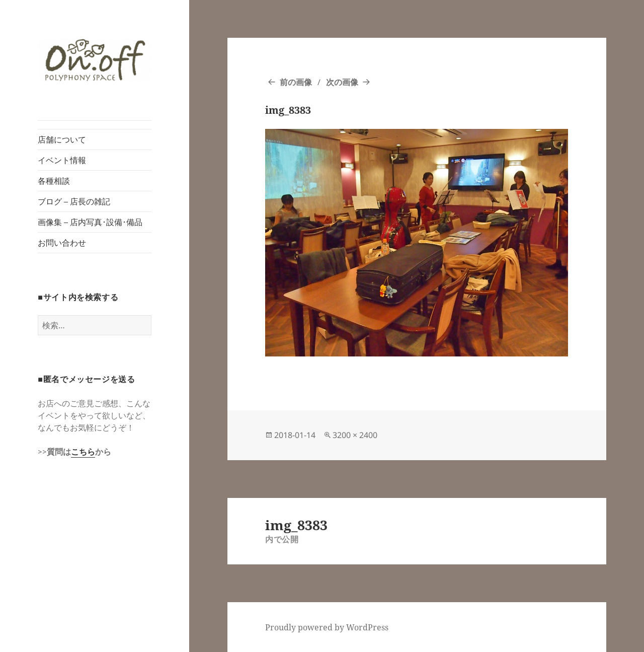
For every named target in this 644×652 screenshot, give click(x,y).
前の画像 (296, 82)
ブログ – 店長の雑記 (74, 201)
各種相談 (54, 181)
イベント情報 (62, 160)
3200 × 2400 (355, 435)
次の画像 (342, 82)
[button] (95, 60)
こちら (83, 452)
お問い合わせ (62, 243)
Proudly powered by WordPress (327, 627)
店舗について (62, 139)
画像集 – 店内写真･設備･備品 (90, 222)
